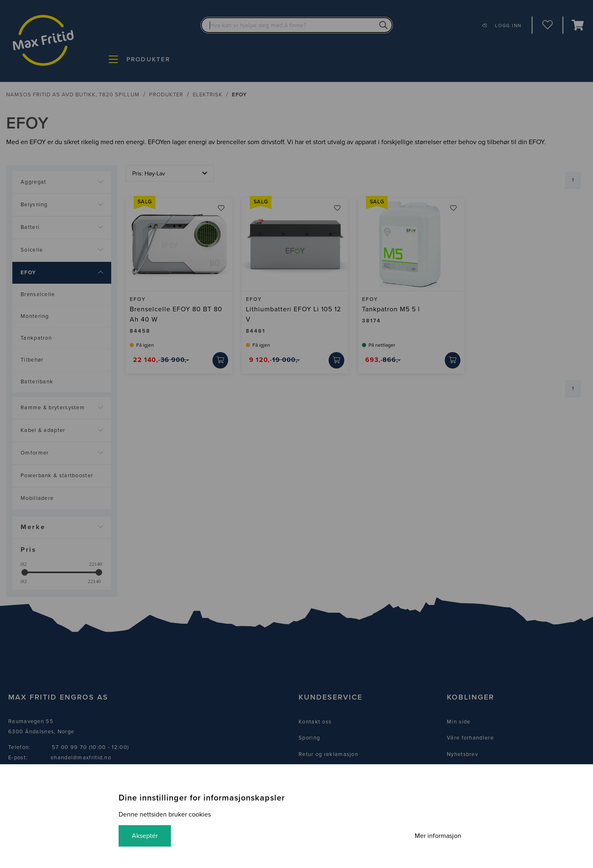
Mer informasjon (438, 836)
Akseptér (145, 836)
